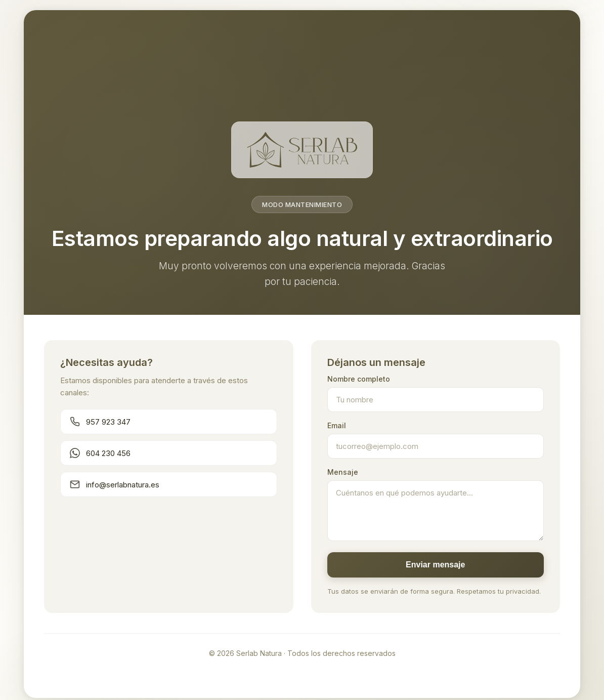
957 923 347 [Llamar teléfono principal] (100, 422)
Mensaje (343, 472)
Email (337, 425)
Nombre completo (359, 379)
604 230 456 (100, 453)
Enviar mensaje (435, 565)
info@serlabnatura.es (115, 484)
